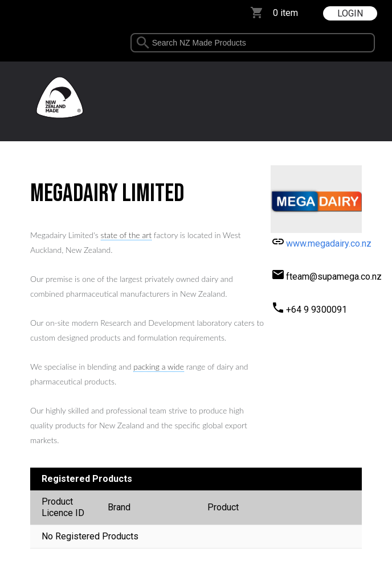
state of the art (126, 235)
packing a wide (159, 367)
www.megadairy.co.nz (329, 243)
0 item (285, 13)
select (377, 43)
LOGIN (350, 13)
